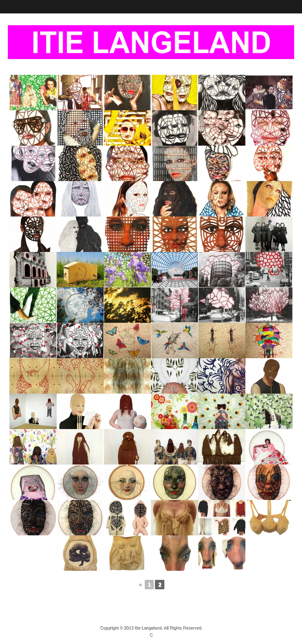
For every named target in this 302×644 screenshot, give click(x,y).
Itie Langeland (148, 627)
